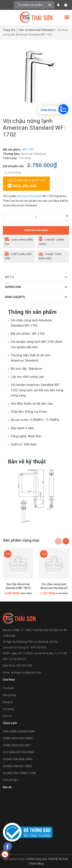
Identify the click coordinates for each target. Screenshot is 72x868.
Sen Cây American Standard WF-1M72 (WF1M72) (18, 588)
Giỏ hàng (8, 709)
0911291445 (24, 665)
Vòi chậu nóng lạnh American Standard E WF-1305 (54, 588)
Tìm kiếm (9, 688)
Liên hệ (7, 716)
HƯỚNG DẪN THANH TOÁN (19, 773)
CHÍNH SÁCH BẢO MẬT (17, 745)
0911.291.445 (22, 186)
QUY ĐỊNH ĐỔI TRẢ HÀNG (18, 752)
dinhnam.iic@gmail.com (26, 672)
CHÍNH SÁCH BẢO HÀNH (18, 738)
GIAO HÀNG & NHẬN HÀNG (19, 731)
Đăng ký (8, 702)
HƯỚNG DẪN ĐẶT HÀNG (17, 766)
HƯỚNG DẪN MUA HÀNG (18, 759)
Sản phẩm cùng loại (21, 540)
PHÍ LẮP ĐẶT (11, 780)
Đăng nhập (10, 695)
